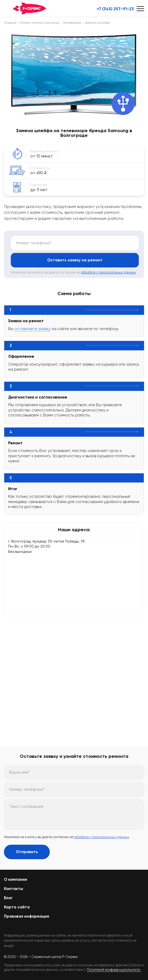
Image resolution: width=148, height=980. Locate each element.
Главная (10, 23)
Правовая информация (26, 916)
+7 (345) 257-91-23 (115, 9)
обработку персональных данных (109, 272)
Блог (8, 898)
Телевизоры (72, 23)
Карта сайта (17, 907)
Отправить (27, 852)
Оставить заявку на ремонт (75, 260)
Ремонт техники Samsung (40, 23)
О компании (16, 879)
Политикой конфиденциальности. (114, 970)
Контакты (14, 889)
